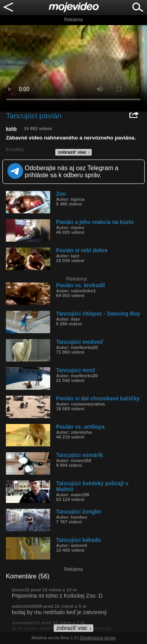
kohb (11, 128)
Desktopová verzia (98, 638)
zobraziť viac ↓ (74, 152)
